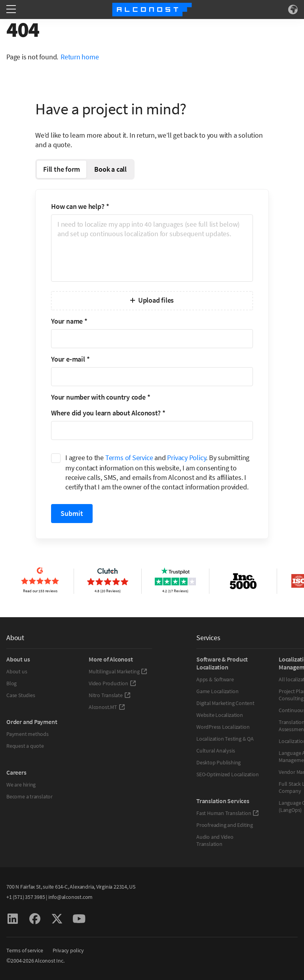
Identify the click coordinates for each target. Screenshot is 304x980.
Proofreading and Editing (225, 825)
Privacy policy (68, 950)
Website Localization (220, 715)
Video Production (112, 683)
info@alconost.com (70, 897)
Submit (72, 513)
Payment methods (28, 734)
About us (17, 671)
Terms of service (25, 950)
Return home (80, 57)
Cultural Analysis (216, 751)
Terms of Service (129, 458)
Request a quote (25, 746)
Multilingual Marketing (118, 671)
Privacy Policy (186, 458)
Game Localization (217, 691)
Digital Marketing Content (225, 703)
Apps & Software (215, 679)
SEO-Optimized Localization (227, 774)
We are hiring (21, 785)
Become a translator (29, 796)
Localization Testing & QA (225, 739)
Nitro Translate (110, 695)
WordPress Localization (223, 727)
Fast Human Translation (228, 813)
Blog (11, 683)
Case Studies (21, 695)
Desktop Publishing (218, 762)
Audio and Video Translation (215, 840)
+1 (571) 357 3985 (26, 897)
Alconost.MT (107, 707)
